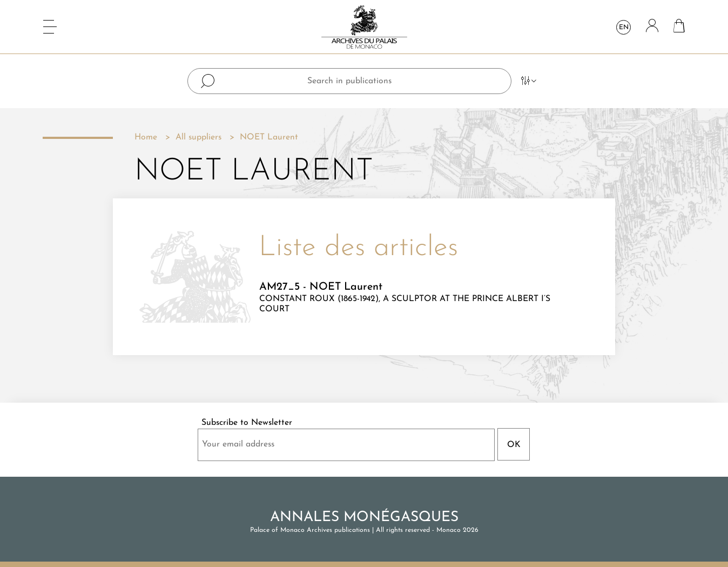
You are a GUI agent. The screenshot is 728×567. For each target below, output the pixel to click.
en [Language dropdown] (624, 28)
